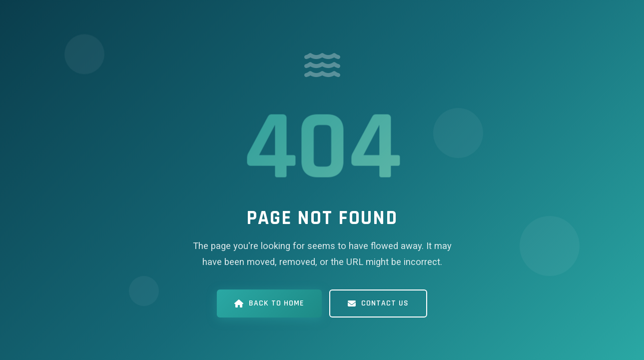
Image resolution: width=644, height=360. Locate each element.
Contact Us (378, 303)
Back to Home (269, 303)
